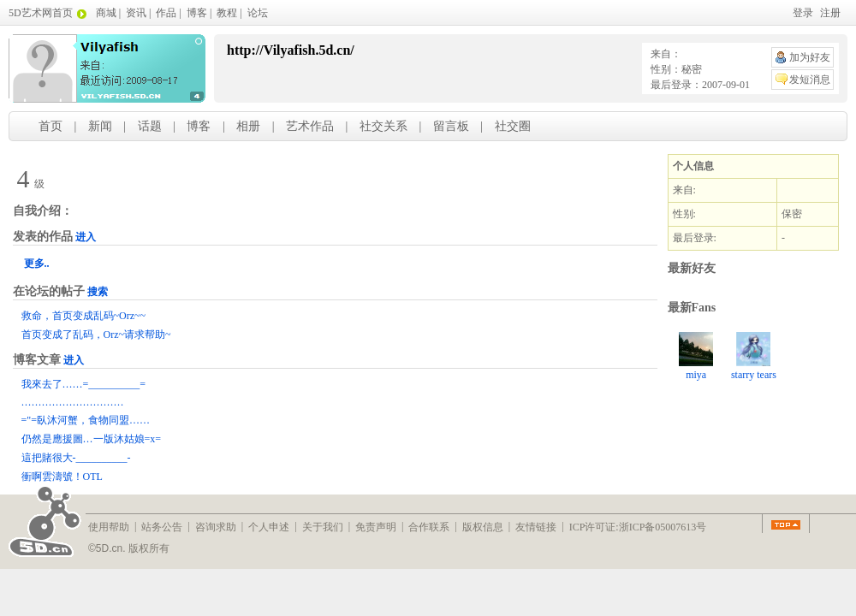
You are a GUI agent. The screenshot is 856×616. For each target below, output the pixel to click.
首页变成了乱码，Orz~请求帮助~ (96, 335)
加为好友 (810, 57)
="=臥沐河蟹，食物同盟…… (86, 420)
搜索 (98, 292)
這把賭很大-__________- (76, 458)
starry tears (754, 356)
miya (696, 356)
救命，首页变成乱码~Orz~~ (83, 316)
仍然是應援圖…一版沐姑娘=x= (92, 439)
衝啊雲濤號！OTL (62, 477)
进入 (86, 237)
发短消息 (810, 80)
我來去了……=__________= (84, 384)
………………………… (73, 402)
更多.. (37, 264)
